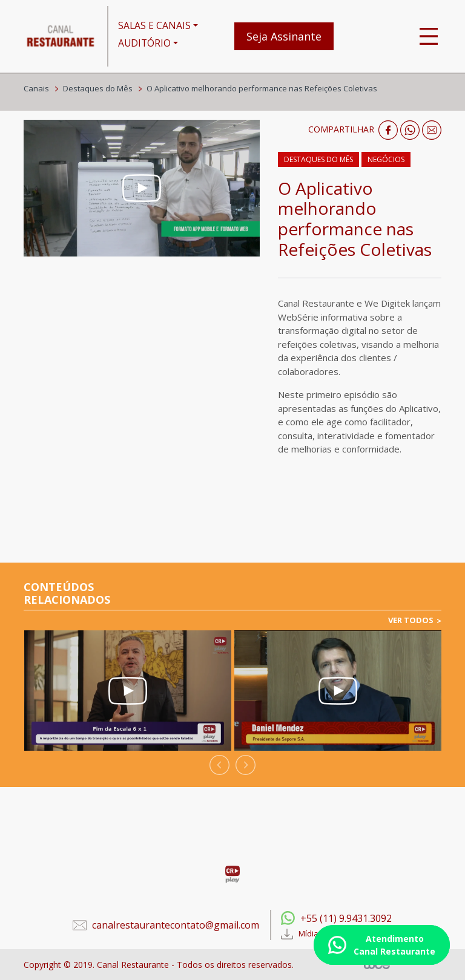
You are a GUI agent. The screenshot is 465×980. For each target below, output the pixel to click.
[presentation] (219, 765)
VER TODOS (411, 620)
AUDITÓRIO (144, 43)
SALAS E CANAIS (154, 25)
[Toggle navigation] (429, 36)
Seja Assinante (284, 36)
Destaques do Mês (98, 88)
